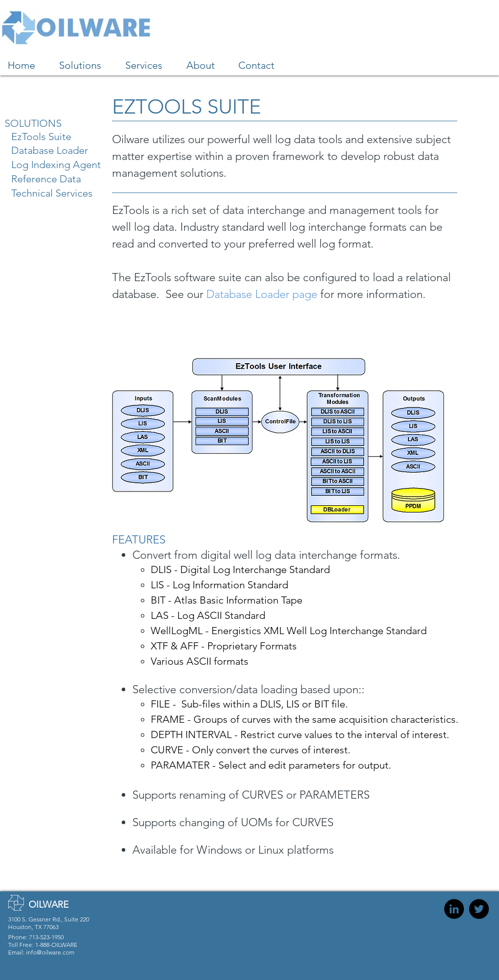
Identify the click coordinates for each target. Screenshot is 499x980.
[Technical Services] (56, 193)
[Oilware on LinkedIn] (454, 909)
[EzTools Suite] (50, 136)
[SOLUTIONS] (43, 123)
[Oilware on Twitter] (479, 909)
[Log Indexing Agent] (61, 164)
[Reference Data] (50, 179)
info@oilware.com (50, 952)
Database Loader (248, 294)
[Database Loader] (54, 150)
